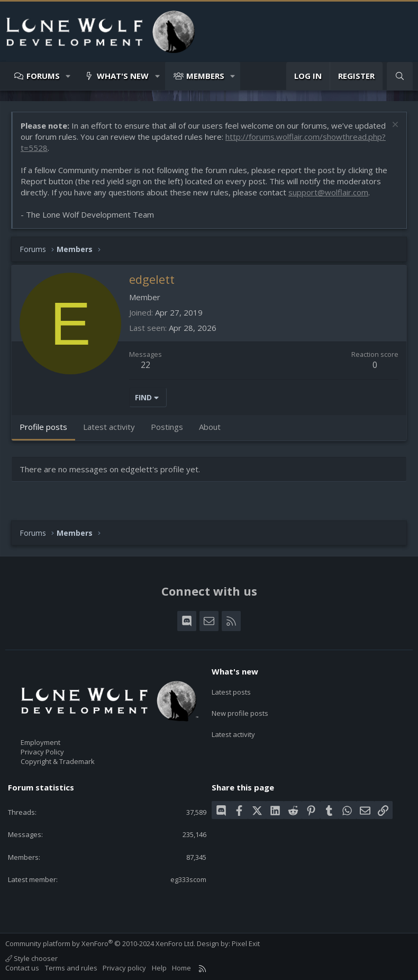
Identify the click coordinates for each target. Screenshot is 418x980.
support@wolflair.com (328, 192)
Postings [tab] (167, 427)
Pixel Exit (246, 943)
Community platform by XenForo (100, 943)
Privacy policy (124, 968)
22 (146, 365)
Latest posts (231, 690)
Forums (43, 76)
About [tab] (210, 427)
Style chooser (31, 958)
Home (181, 968)
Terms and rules (71, 968)
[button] (69, 76)
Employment (40, 742)
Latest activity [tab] (109, 427)
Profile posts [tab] (43, 427)
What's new (123, 76)
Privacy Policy (42, 752)
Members (205, 76)
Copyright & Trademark (58, 761)
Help (159, 968)
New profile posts (240, 709)
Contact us (22, 968)
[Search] (400, 76)
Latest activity (233, 728)
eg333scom (188, 879)
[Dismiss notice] (394, 126)
